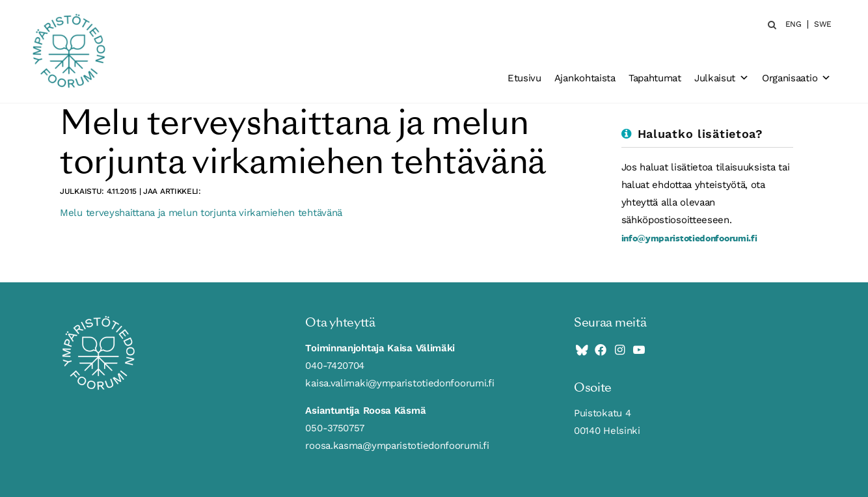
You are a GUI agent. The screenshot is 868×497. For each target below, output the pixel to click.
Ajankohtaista (585, 78)
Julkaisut (722, 78)
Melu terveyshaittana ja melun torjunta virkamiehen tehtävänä (201, 213)
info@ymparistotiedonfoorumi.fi (689, 238)
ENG (793, 24)
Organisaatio (796, 78)
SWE (823, 24)
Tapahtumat (655, 78)
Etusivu (524, 78)
